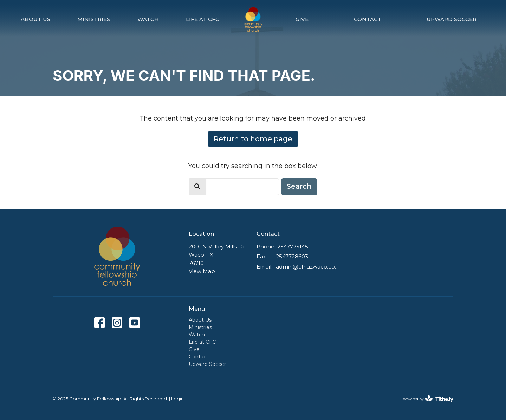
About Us (35, 19)
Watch (148, 19)
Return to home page (253, 139)
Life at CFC (203, 19)
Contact (368, 19)
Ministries (94, 19)
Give (302, 19)
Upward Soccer (452, 19)
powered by (428, 399)
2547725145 (293, 247)
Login (177, 399)
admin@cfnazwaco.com (308, 267)
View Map (202, 271)
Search (299, 186)
